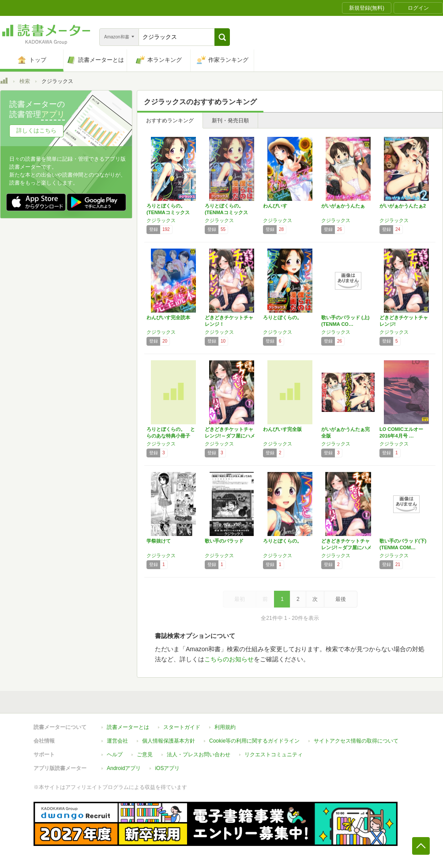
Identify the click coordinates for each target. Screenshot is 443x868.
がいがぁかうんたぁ (343, 206)
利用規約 (225, 727)
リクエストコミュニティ (274, 755)
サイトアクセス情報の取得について (356, 741)
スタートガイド (182, 727)
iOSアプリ (167, 768)
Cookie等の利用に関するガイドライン (254, 741)
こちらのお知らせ (229, 659)
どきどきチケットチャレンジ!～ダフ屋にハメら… (230, 436)
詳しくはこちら (36, 130)
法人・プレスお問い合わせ (199, 755)
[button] (222, 37)
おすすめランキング (170, 121)
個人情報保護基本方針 (169, 741)
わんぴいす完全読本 (168, 317)
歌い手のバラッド (224, 541)
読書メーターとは (128, 727)
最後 (341, 599)
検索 (25, 81)
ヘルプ (115, 755)
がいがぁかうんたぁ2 (403, 206)
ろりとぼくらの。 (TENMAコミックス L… (168, 212)
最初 (240, 599)
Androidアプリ (124, 768)
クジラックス (161, 220)
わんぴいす (275, 206)
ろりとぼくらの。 (282, 317)
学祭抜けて (159, 541)
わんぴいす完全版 (282, 429)
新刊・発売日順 (230, 121)
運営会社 (117, 741)
